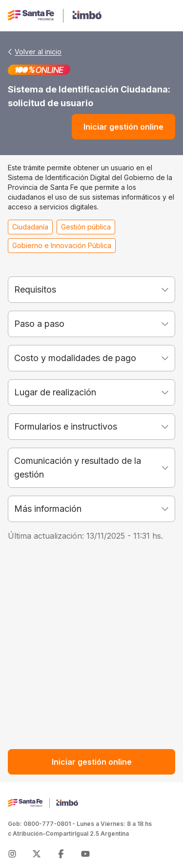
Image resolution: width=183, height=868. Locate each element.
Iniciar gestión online (123, 127)
